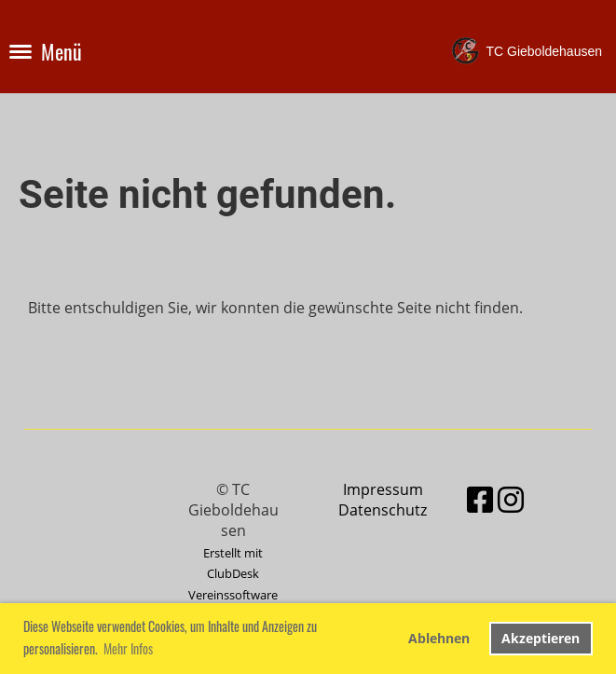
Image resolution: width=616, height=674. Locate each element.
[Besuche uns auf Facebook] (480, 499)
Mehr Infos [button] (128, 648)
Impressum (383, 489)
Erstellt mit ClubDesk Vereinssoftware (233, 574)
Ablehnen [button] (439, 638)
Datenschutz (383, 510)
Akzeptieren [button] (541, 638)
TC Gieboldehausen (544, 51)
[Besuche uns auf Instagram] (511, 499)
